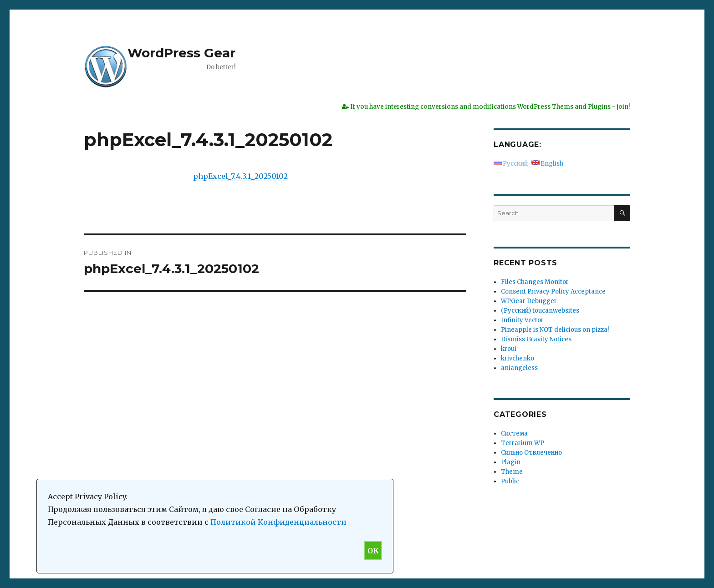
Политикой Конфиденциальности (278, 522)
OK (373, 551)
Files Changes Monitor (535, 282)
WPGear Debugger (529, 301)
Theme (512, 472)
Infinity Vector (522, 320)
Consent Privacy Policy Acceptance (553, 291)
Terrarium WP (523, 443)
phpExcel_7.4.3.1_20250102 (240, 176)
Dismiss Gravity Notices (536, 339)
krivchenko (518, 358)
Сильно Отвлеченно (531, 453)
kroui (509, 349)
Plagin (511, 462)
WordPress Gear (181, 53)
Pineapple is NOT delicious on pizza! (555, 330)
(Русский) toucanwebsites (540, 311)
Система (514, 433)
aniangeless (519, 368)
